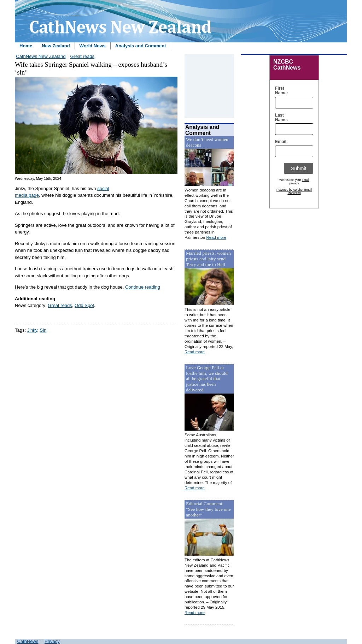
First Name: (280, 91)
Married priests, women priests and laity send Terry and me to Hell (208, 259)
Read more (216, 237)
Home (26, 46)
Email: (280, 142)
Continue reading (143, 287)
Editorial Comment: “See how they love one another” (208, 509)
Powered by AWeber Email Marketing (294, 191)
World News (93, 46)
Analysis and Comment (141, 46)
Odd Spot (84, 305)
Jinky (32, 330)
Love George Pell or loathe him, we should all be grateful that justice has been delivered (207, 379)
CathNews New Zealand (41, 56)
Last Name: (280, 118)
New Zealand (56, 46)
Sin (43, 330)
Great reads (82, 56)
